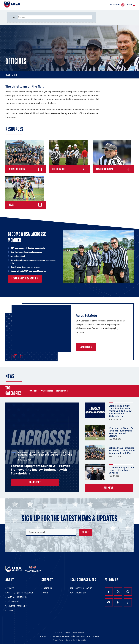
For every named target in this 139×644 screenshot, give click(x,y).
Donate (45, 593)
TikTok (128, 602)
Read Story (35, 482)
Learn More (93, 347)
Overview (10, 589)
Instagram (128, 592)
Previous (13, 357)
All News (109, 488)
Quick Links (69, 75)
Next (22, 357)
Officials (33, 391)
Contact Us (47, 589)
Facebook (109, 592)
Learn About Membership (25, 279)
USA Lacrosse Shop (79, 593)
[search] (55, 17)
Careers (9, 611)
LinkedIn (118, 602)
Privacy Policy (58, 640)
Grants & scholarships (16, 597)
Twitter (118, 592)
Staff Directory (13, 602)
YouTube (109, 602)
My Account (117, 5)
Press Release (47, 391)
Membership (62, 391)
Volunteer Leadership (16, 606)
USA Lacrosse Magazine (81, 589)
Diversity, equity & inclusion (19, 593)
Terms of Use (71, 640)
